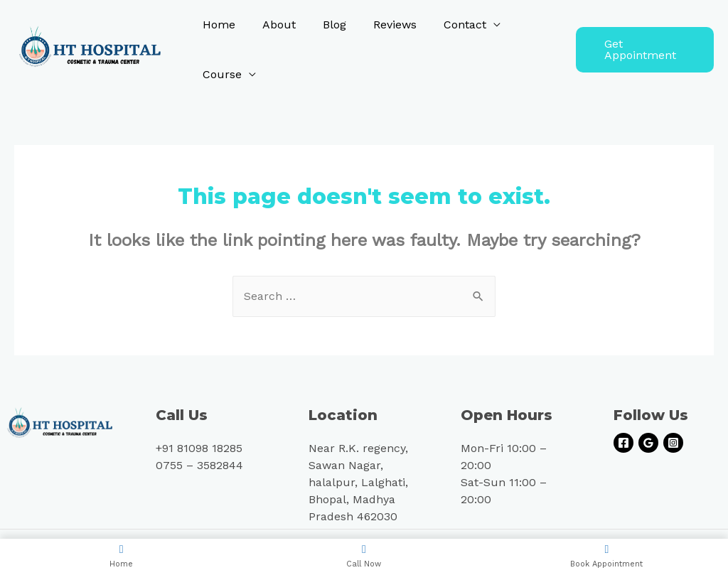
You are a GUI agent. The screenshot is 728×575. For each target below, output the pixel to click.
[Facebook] (623, 443)
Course (220, 74)
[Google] (648, 443)
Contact (446, 25)
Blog (324, 25)
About (273, 25)
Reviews (380, 25)
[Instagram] (673, 443)
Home (217, 25)
